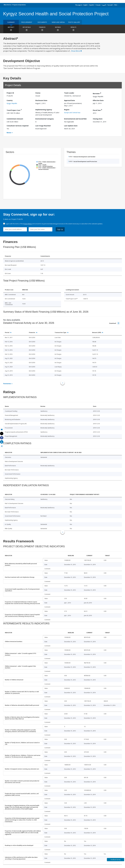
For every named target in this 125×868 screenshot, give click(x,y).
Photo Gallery (74, 22)
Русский (110, 5)
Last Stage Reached (43, 126)
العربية (104, 5)
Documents (42, 22)
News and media (58, 22)
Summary (11, 22)
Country (10, 100)
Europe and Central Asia (72, 113)
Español (92, 5)
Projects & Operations (19, 5)
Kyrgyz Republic (12, 103)
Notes (9, 133)
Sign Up (60, 229)
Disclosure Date (41, 100)
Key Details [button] (27, 29)
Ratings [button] (58, 29)
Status (38, 93)
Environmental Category (45, 119)
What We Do (7, 5)
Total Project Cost (14, 110)
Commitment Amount (15, 119)
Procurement (27, 22)
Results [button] (73, 29)
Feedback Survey (116, 860)
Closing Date (98, 119)
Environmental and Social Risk (75, 119)
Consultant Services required (18, 126)
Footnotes (7, 384)
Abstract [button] (11, 29)
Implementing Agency (44, 110)
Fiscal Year (97, 110)
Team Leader (69, 93)
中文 (116, 5)
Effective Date (98, 100)
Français (98, 5)
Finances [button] (42, 29)
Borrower (97, 93)
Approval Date (69, 100)
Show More (76, 51)
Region (67, 110)
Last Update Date (71, 126)
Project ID (10, 93)
